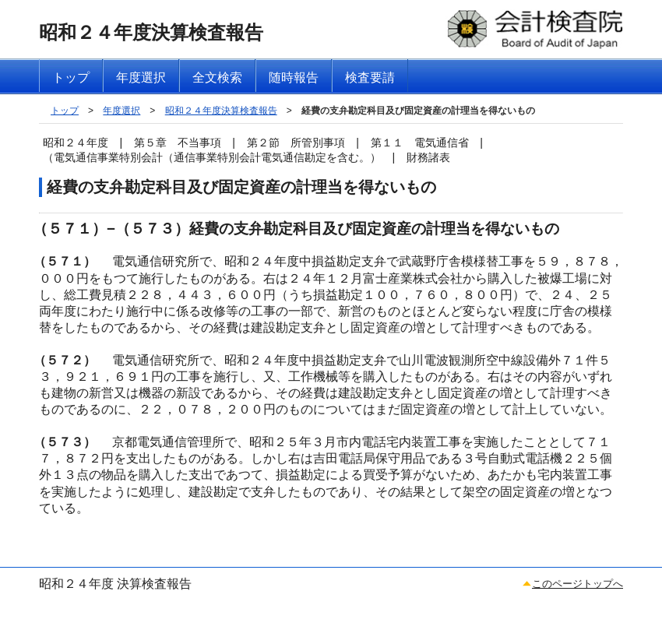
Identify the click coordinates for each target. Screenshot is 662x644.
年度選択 (121, 111)
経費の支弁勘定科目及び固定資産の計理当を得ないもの (418, 111)
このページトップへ (577, 584)
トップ (65, 111)
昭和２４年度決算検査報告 (221, 111)
